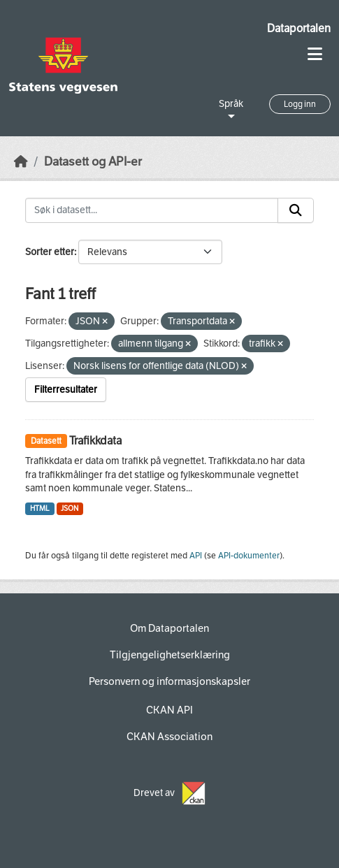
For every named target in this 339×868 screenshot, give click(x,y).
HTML (40, 508)
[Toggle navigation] (315, 54)
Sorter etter (50, 252)
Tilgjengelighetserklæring (170, 655)
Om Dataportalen (169, 628)
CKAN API (169, 710)
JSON (70, 508)
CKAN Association (169, 737)
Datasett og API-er (93, 162)
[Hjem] (21, 162)
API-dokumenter (249, 556)
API (196, 556)
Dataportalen (299, 28)
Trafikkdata (95, 441)
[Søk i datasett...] (152, 210)
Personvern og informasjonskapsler (169, 681)
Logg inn (300, 104)
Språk (231, 104)
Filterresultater (66, 390)
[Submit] (296, 210)
